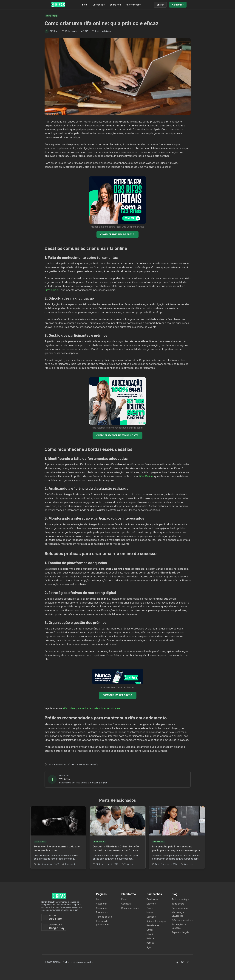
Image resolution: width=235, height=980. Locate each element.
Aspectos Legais (180, 932)
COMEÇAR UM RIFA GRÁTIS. (118, 695)
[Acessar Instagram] (188, 962)
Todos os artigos (181, 899)
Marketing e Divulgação (178, 914)
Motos (150, 912)
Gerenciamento (180, 908)
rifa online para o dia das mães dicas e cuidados (92, 708)
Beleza (150, 938)
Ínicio (99, 899)
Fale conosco (133, 5)
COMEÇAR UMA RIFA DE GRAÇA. (117, 234)
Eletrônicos (152, 899)
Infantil (150, 934)
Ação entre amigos (156, 921)
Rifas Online (146, 476)
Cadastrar (126, 904)
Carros (150, 908)
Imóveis (150, 943)
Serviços (151, 917)
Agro (149, 947)
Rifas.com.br (52, 290)
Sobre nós (115, 5)
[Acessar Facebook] (177, 962)
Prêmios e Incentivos (183, 920)
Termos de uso (104, 917)
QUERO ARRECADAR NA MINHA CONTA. (117, 435)
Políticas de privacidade (102, 923)
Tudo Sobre (178, 904)
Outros (150, 930)
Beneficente (153, 925)
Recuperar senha (130, 908)
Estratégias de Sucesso (179, 926)
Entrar (124, 899)
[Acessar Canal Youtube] (183, 962)
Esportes (151, 904)
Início (85, 5)
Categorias (99, 5)
